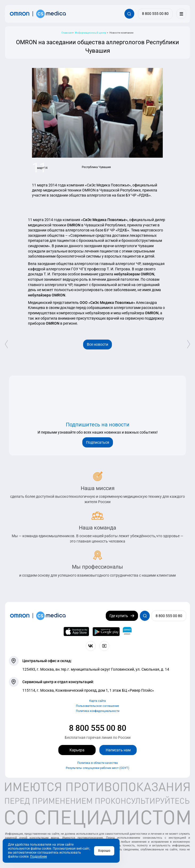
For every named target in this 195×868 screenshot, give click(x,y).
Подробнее (38, 857)
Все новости (97, 344)
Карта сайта (97, 701)
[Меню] (181, 14)
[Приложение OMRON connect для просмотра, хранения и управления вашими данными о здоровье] (127, 631)
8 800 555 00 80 (98, 728)
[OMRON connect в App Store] (76, 631)
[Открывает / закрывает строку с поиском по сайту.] (129, 14)
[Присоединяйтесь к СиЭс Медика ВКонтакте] (91, 646)
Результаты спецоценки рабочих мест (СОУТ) (97, 768)
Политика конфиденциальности (98, 711)
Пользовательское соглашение (97, 706)
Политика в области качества (97, 763)
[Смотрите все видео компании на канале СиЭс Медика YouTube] (104, 646)
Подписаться (98, 442)
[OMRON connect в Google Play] (106, 631)
